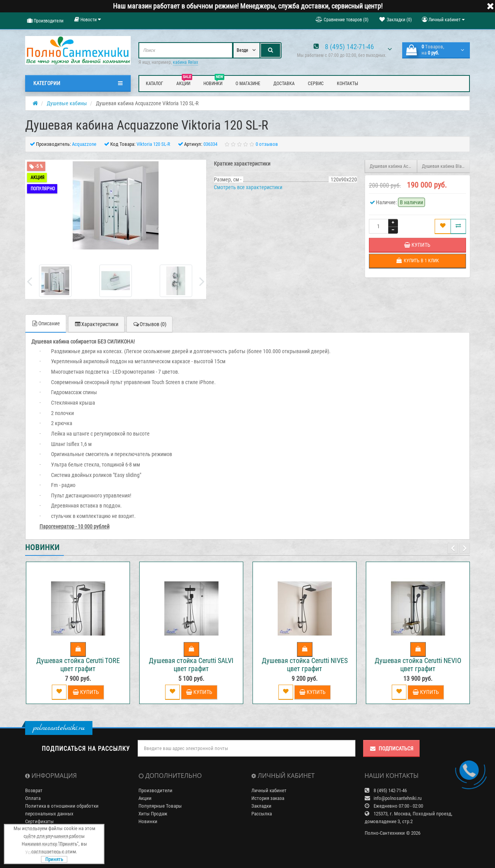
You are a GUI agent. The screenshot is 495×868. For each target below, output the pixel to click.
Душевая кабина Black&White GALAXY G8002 (446, 166)
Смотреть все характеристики (248, 187)
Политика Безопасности (51, 845)
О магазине (248, 84)
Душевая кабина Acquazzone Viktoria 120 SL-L (394, 166)
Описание (46, 323)
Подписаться (391, 748)
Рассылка (262, 814)
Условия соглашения (48, 852)
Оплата (33, 798)
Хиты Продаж (153, 814)
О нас (31, 829)
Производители (45, 21)
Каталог (154, 84)
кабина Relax (185, 62)
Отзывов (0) (149, 324)
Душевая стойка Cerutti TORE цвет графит (78, 665)
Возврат (34, 790)
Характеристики (96, 324)
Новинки (214, 82)
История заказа (268, 798)
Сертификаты (39, 821)
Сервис (316, 84)
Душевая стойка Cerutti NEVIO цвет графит (418, 665)
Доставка (284, 84)
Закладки (261, 806)
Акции (184, 82)
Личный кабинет (269, 790)
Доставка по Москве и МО (53, 837)
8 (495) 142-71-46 (349, 47)
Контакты (347, 84)
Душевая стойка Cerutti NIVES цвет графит (305, 665)
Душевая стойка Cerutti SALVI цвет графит (191, 665)
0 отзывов (267, 144)
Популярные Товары (160, 806)
